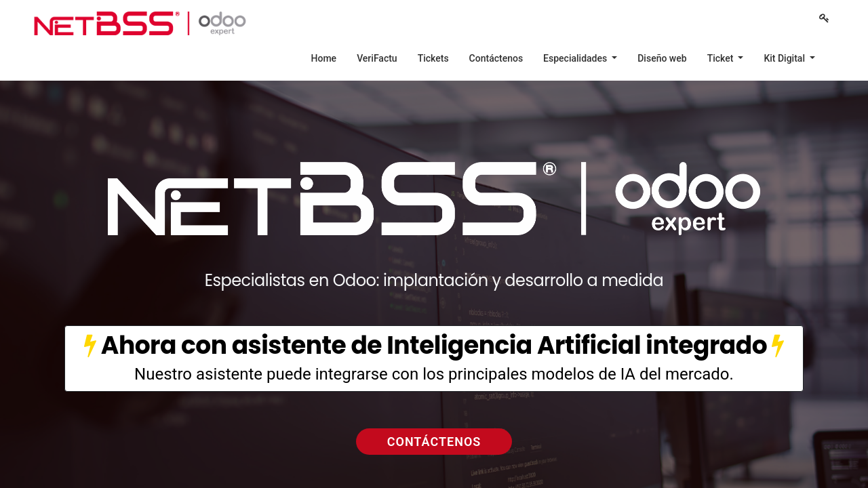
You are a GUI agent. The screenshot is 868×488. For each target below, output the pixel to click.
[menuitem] (324, 58)
